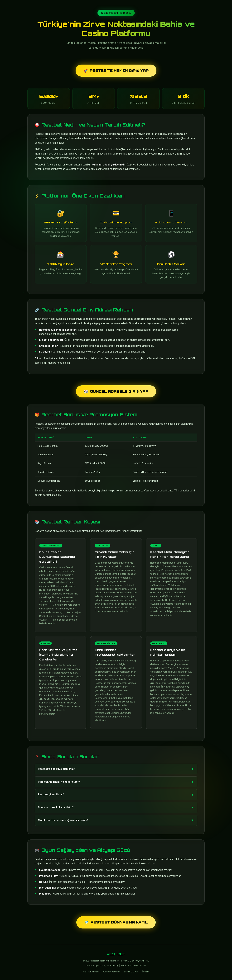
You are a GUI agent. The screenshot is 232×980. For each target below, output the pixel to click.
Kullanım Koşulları (111, 972)
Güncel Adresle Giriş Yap (116, 391)
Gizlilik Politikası (91, 972)
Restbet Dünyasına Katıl (116, 922)
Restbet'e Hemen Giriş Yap (116, 71)
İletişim (146, 972)
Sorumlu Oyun (131, 972)
